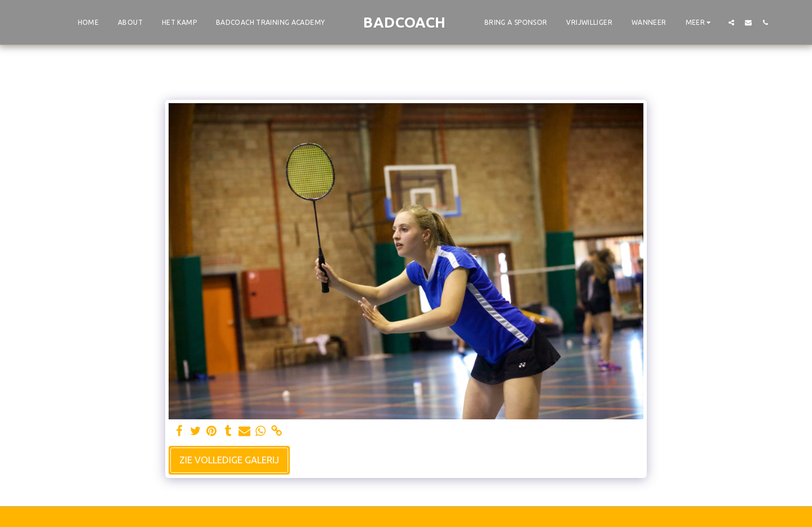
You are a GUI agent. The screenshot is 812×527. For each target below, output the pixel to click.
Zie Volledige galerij (229, 460)
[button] (731, 22)
